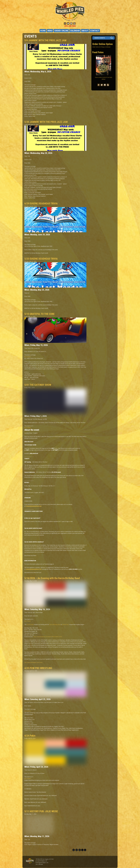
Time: (26, 75)
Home (43, 31)
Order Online (61, 31)
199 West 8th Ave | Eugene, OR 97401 (45, 859)
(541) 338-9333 (39, 864)
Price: (26, 81)
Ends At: (27, 78)
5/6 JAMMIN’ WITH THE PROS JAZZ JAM (45, 40)
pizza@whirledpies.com (41, 861)
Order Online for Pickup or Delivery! (101, 47)
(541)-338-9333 (70, 26)
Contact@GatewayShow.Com (34, 506)
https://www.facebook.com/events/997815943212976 (48, 637)
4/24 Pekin (30, 736)
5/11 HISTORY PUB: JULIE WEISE (41, 811)
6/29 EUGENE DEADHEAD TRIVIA (41, 203)
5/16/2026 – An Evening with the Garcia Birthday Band (52, 578)
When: (27, 72)
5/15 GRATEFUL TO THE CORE (39, 314)
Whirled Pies (65, 625)
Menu (50, 31)
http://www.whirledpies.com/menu (33, 662)
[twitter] (68, 24)
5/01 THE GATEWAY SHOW (38, 385)
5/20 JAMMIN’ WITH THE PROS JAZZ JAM (46, 122)
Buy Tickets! (28, 357)
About (85, 31)
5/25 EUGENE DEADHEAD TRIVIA (41, 259)
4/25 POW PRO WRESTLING (38, 668)
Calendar (75, 31)
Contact (95, 31)
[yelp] (74, 24)
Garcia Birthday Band (55, 625)
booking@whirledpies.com (42, 863)
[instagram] (71, 24)
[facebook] (65, 24)
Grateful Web (30, 625)
